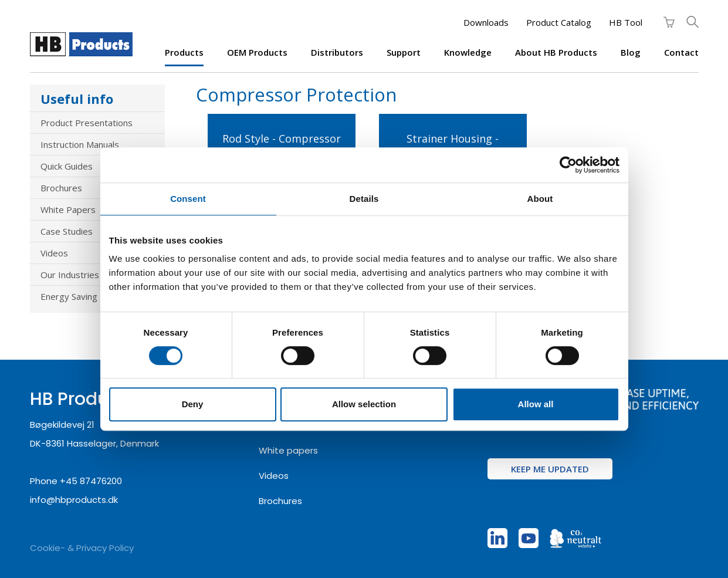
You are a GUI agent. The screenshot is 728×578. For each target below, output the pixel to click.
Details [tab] (364, 199)
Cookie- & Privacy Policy (82, 548)
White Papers (68, 209)
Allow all (536, 404)
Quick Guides (67, 166)
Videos (54, 253)
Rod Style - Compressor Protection (282, 146)
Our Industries (70, 275)
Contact (681, 52)
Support (404, 52)
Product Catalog (559, 22)
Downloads (486, 22)
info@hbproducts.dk (74, 500)
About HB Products (556, 52)
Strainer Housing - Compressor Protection (453, 146)
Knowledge (468, 52)
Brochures (61, 188)
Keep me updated (550, 469)
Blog (631, 52)
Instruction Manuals (80, 144)
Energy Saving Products (89, 296)
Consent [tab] (188, 199)
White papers (288, 450)
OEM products (257, 52)
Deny (193, 404)
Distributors (337, 52)
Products (184, 52)
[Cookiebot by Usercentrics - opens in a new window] (568, 165)
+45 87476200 (91, 481)
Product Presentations (87, 123)
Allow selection (364, 404)
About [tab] (540, 199)
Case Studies (67, 231)
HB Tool (626, 22)
